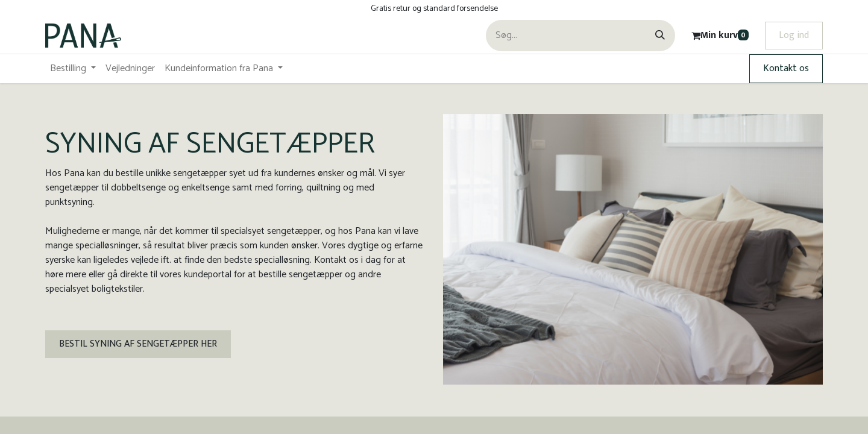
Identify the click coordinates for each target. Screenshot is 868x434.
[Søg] (660, 36)
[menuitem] (73, 69)
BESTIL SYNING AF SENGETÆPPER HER (138, 344)
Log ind (794, 35)
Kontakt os (786, 68)
